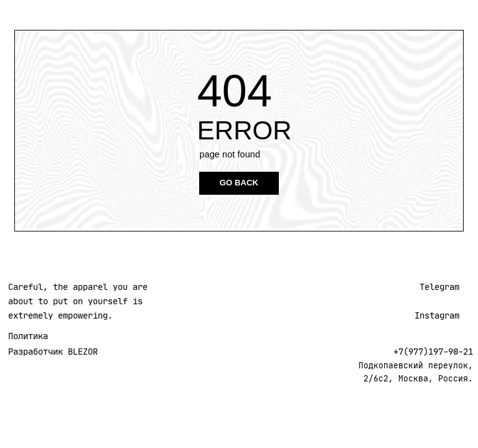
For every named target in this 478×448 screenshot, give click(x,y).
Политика (28, 336)
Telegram (439, 287)
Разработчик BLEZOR (53, 352)
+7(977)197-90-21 (433, 352)
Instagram (437, 315)
